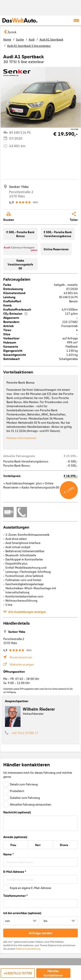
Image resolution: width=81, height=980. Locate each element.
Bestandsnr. (12, 322)
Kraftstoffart (12, 301)
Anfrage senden (41, 933)
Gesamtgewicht (15, 355)
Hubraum (10, 342)
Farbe (7, 285)
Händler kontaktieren (53, 973)
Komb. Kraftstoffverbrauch (17, 307)
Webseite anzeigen (22, 664)
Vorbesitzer (11, 338)
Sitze (7, 334)
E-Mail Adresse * (15, 872)
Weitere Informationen (21, 438)
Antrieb (8, 326)
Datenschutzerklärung (28, 949)
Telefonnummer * (15, 896)
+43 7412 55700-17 (25, 733)
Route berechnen (21, 657)
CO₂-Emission (15, 313)
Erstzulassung (13, 289)
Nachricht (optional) (17, 812)
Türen (7, 330)
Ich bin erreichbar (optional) (22, 913)
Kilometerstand (14, 293)
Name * (8, 854)
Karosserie (11, 346)
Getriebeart (11, 359)
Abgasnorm (11, 318)
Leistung (9, 297)
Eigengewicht (13, 351)
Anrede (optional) (15, 837)
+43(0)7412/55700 (18, 973)
